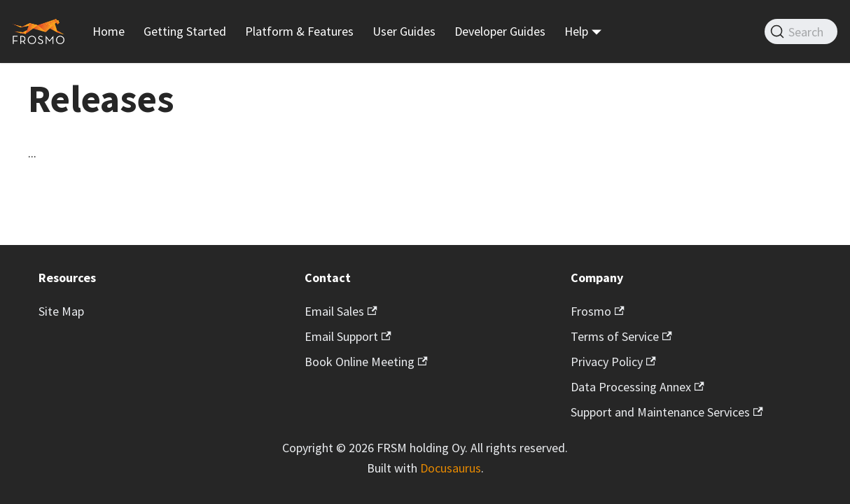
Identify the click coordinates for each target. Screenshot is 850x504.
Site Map (61, 311)
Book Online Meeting (366, 362)
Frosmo (598, 311)
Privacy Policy (613, 362)
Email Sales (341, 311)
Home (109, 31)
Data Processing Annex (637, 387)
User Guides (404, 31)
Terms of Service (621, 336)
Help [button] (576, 31)
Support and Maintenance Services (667, 412)
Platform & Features (299, 31)
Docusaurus (451, 468)
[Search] (801, 31)
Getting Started (185, 31)
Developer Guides (500, 31)
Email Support (348, 336)
